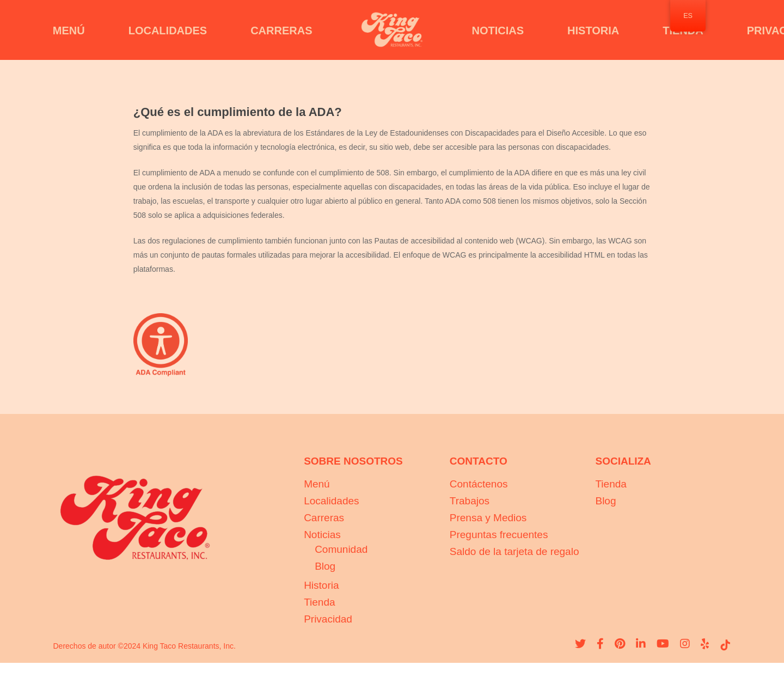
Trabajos (470, 501)
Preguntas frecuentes (499, 535)
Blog (325, 566)
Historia (321, 585)
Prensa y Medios (488, 518)
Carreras (324, 518)
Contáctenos (479, 484)
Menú (317, 484)
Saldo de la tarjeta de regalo (514, 551)
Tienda (319, 602)
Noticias (322, 535)
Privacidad (328, 619)
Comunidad (341, 549)
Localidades (331, 501)
